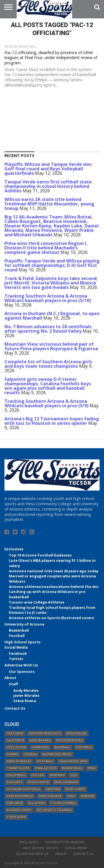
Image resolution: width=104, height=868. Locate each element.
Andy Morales (26, 690)
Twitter (16, 659)
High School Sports (22, 642)
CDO (74, 775)
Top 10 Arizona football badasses (40, 555)
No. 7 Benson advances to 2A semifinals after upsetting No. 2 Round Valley (48, 329)
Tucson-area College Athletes (37, 602)
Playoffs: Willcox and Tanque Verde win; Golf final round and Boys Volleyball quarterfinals (48, 169)
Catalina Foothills (23, 789)
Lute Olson (16, 747)
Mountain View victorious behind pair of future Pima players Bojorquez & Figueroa (51, 346)
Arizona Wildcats (45, 733)
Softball (84, 747)
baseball (62, 747)
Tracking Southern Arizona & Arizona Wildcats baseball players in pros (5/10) (48, 298)
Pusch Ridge (38, 782)
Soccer (38, 775)
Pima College (50, 796)
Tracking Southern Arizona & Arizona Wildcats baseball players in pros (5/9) (46, 403)
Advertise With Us (21, 665)
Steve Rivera (25, 701)
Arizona (53, 789)
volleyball (16, 775)
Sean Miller (76, 733)
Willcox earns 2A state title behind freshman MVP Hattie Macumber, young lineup (49, 204)
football (45, 761)
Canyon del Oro (73, 761)
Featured (15, 733)
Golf (71, 796)
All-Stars (37, 803)
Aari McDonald (20, 796)
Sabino (12, 754)
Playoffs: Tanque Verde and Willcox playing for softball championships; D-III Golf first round (52, 265)
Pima (92, 768)
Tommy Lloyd (18, 768)
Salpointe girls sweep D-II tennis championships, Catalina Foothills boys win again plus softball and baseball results (48, 386)
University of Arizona (24, 624)
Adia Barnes (40, 740)
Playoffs (14, 782)
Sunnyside (40, 747)
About (10, 678)
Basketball (19, 630)
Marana (87, 796)
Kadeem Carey (19, 810)
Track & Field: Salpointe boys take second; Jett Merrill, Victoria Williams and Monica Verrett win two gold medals (51, 283)
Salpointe (15, 740)
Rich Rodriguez (70, 740)
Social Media (16, 647)
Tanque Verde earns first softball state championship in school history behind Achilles (48, 186)
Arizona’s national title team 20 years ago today (54, 571)
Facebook (18, 653)
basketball (72, 768)
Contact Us (15, 708)
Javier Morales (26, 695)
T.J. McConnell (63, 803)
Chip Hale (15, 803)
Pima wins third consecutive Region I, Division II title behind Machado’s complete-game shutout (46, 248)
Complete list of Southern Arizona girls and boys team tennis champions (48, 364)
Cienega (30, 754)
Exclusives (14, 549)
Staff (13, 684)
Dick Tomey (75, 789)
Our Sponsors (22, 671)
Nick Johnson (66, 782)
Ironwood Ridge (57, 754)
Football (17, 636)
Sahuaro (57, 775)
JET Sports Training (54, 810)
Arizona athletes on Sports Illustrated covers (51, 618)
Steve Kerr (16, 817)
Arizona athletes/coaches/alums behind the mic (54, 587)
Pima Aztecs (46, 768)
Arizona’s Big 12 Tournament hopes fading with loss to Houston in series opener (52, 421)
